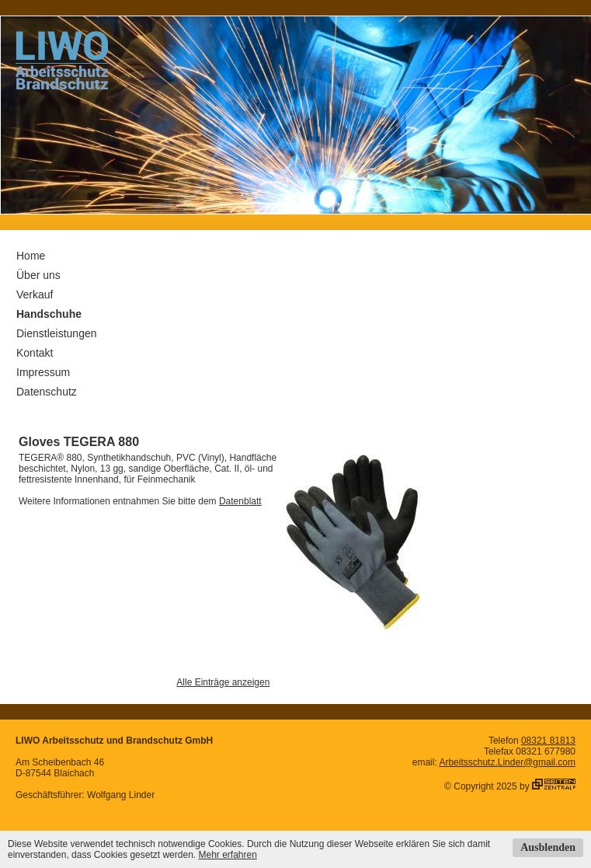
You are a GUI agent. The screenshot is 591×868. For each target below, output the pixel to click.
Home (31, 256)
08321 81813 (548, 741)
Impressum (43, 372)
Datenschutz (47, 392)
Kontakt (35, 353)
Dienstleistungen (57, 333)
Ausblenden (548, 847)
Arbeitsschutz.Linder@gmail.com (507, 762)
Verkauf (35, 295)
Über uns (38, 275)
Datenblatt (240, 501)
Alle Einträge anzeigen (223, 682)
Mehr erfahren (227, 855)
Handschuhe (49, 314)
